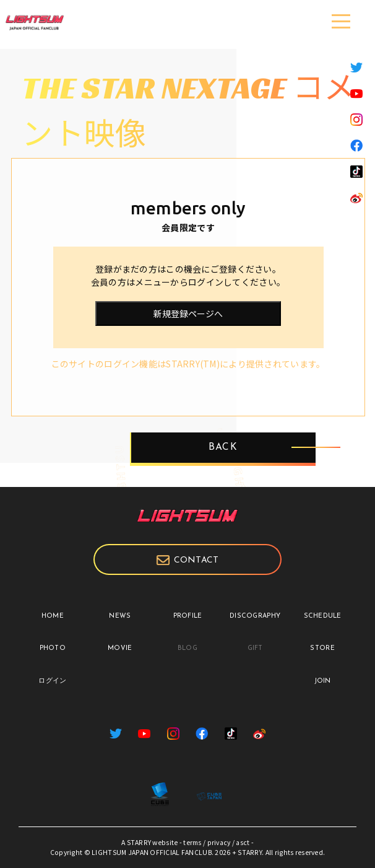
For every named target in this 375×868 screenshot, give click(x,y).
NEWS (120, 616)
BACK (223, 448)
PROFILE (188, 616)
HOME (53, 616)
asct (243, 842)
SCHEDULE (323, 616)
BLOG (187, 648)
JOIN (323, 681)
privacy (219, 842)
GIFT (255, 648)
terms (192, 842)
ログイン (52, 681)
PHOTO (53, 648)
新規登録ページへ (188, 313)
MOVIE (120, 648)
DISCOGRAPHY (255, 616)
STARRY (139, 842)
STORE (322, 648)
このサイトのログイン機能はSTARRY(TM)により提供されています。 (188, 364)
